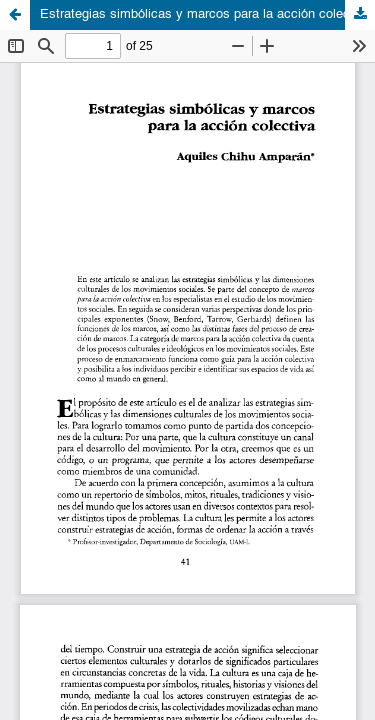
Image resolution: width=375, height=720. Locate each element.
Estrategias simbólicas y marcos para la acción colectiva (205, 14)
